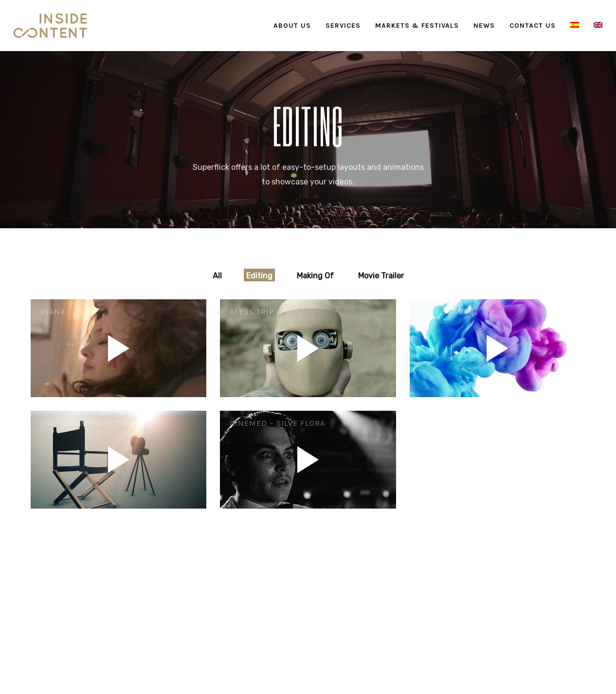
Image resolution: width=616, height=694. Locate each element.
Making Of (315, 276)
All (217, 276)
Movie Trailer (381, 276)
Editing (259, 276)
